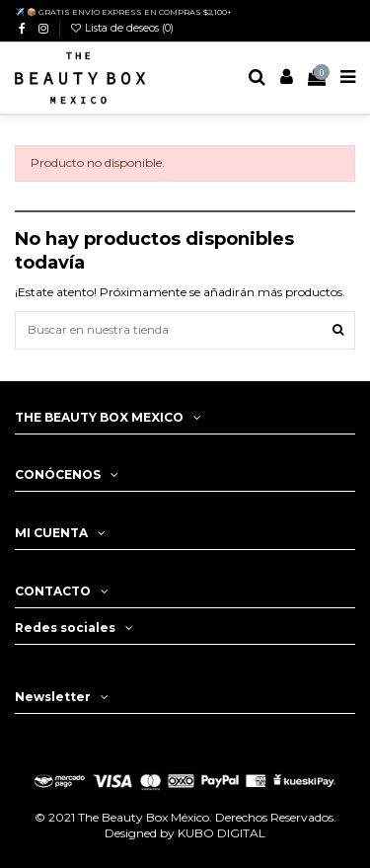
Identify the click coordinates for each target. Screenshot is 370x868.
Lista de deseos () (121, 28)
